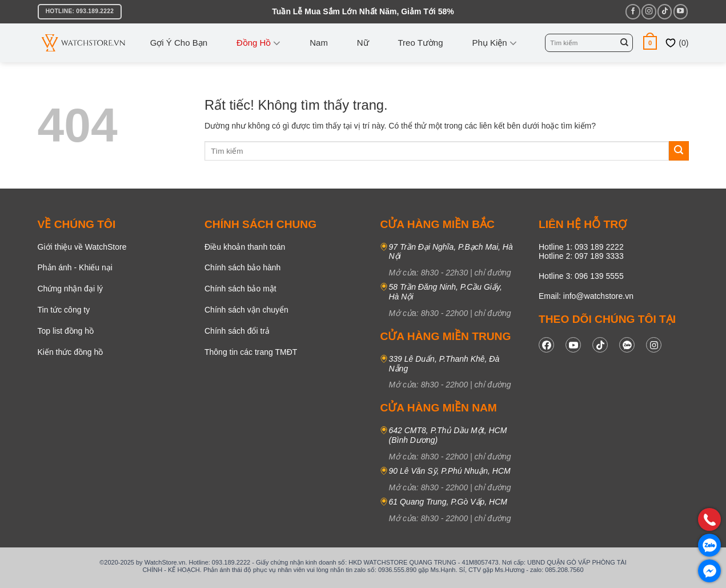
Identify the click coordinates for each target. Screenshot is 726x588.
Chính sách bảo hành (242, 267)
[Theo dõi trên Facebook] (633, 11)
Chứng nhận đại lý (71, 289)
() (677, 43)
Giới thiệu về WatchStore (82, 247)
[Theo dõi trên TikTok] (665, 11)
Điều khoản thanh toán (245, 247)
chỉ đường (493, 273)
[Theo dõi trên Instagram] (649, 11)
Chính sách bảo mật (240, 289)
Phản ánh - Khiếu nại (75, 267)
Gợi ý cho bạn (179, 43)
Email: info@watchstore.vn (586, 296)
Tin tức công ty (64, 310)
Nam (319, 43)
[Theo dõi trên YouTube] (681, 11)
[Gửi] (624, 43)
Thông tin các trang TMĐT (251, 352)
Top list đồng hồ (66, 331)
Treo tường (421, 43)
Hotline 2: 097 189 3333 (581, 256)
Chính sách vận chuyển (246, 310)
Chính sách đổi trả (237, 331)
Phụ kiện (494, 43)
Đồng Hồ (259, 43)
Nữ (363, 43)
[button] (650, 43)
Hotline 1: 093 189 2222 (581, 247)
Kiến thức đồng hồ (71, 352)
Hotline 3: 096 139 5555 (581, 276)
